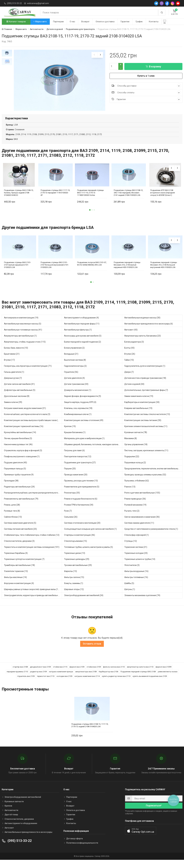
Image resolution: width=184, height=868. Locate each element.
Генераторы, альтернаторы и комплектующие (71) (28, 372)
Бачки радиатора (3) (134, 348)
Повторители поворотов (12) (78, 462)
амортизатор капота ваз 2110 (140, 673)
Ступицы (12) (131, 547)
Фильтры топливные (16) (136, 583)
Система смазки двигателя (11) (139, 529)
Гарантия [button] (146, 99)
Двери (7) (129, 378)
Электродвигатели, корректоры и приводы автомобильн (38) (33, 601)
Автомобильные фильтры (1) (78, 336)
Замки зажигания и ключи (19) (139, 402)
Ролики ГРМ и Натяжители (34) (79, 511)
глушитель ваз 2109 (26, 682)
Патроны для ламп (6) (74, 456)
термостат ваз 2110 (46, 682)
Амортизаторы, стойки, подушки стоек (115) (25, 348)
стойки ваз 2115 (60, 673)
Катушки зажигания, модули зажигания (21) (25, 414)
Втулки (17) (9, 366)
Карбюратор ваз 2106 (108, 677)
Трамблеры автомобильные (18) (19, 571)
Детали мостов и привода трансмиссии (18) (145, 384)
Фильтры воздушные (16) (136, 577)
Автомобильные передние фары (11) (82, 330)
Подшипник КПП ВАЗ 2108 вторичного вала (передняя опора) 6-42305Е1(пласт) (163, 199)
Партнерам (58, 22)
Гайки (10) (129, 366)
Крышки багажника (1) (75, 438)
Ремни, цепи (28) (12, 511)
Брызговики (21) (12, 360)
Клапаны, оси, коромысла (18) (78, 414)
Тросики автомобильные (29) (78, 571)
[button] (90, 216)
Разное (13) (130, 493)
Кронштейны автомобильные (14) (20, 438)
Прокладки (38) (11, 487)
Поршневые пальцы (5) (15, 474)
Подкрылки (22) (132, 462)
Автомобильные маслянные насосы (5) (23, 330)
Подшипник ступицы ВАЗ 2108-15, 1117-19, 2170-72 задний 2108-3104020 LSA (90, 731)
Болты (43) (129, 354)
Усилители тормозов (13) (16, 577)
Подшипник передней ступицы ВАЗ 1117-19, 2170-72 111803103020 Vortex (90, 199)
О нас (72, 22)
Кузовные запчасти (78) (136, 438)
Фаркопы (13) (70, 577)
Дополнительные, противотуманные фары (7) (146, 396)
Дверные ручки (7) (13, 384)
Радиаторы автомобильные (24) (19, 493)
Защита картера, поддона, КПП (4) (80, 408)
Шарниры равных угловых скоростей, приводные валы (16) (32, 595)
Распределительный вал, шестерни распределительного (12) (33, 499)
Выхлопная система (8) (75, 366)
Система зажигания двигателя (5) (20, 529)
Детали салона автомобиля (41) (19, 390)
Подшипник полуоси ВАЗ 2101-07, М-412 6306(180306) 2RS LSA (92, 269)
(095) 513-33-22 (14, 3)
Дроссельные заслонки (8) (17, 402)
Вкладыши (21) (71, 360)
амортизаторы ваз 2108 (86, 677)
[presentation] (94, 55)
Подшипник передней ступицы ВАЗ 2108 (138, 677)
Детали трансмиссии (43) (76, 390)
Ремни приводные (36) (135, 505)
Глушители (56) (71, 378)
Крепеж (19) (70, 432)
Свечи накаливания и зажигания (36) (142, 523)
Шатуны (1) (130, 595)
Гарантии (125, 22)
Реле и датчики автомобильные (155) (142, 499)
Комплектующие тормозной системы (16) (24, 432)
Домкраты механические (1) (78, 396)
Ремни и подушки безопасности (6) (81, 505)
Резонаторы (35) (72, 499)
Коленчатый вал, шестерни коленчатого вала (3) (27, 420)
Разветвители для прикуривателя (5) (82, 493)
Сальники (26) (71, 523)
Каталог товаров (16, 22)
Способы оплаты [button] (146, 92)
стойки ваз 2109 (94, 673)
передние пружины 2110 (17, 677)
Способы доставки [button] (146, 86)
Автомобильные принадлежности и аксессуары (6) (149, 330)
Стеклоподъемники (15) (76, 547)
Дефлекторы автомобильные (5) (20, 396)
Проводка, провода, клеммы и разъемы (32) (145, 480)
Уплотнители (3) (132, 571)
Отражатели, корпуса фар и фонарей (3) (23, 456)
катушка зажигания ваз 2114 (87, 682)
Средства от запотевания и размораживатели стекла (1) (151, 535)
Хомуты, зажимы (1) (74, 589)
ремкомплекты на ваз (168, 677)
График (139, 22)
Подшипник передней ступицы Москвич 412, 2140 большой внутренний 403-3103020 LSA (164, 271)
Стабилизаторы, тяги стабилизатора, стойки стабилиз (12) (32, 541)
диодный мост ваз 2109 (40, 673)
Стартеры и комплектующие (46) (80, 541)
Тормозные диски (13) (75, 559)
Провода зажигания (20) (76, 480)
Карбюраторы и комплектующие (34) (142, 408)
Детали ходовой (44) (134, 390)
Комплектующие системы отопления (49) (84, 426)
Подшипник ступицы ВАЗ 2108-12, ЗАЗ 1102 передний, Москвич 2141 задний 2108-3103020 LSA (128, 199)
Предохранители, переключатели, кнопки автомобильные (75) (153, 474)
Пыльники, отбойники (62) (137, 487)
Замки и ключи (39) (13, 408)
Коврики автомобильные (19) (138, 414)
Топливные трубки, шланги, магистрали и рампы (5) (88, 553)
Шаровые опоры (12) (74, 595)
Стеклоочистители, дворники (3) (19, 547)
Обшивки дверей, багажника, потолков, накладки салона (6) (93, 450)
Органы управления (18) (136, 450)
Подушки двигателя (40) (15, 468)
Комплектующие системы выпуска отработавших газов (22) (32, 426)
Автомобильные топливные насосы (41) (23, 336)
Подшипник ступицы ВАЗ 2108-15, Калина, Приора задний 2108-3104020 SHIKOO (19, 199)
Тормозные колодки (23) (136, 559)
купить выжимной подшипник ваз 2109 (150, 682)
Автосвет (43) (131, 336)
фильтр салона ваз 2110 (114, 673)
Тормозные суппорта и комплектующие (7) (24, 565)
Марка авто (40, 22)
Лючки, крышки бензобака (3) (18, 444)
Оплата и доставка (105, 22)
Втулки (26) (130, 360)
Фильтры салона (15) (74, 583)
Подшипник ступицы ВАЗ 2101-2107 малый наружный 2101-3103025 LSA (17, 271)
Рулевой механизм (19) (135, 511)
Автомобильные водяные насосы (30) (142, 324)
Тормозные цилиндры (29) (77, 565)
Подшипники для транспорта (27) (80, 468)
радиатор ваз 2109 (38, 677)
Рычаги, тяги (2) (132, 517)
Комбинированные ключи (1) (78, 420)
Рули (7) (68, 517)
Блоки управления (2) (74, 354)
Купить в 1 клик (146, 76)
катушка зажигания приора (61, 677)
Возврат (85, 22)
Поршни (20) (70, 474)
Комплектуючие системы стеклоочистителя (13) (147, 420)
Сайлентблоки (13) (13, 523)
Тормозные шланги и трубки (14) (140, 565)
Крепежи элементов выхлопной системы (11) (146, 432)
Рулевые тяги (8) (12, 517)
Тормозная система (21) (136, 553)
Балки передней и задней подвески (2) (83, 348)
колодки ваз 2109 (64, 682)
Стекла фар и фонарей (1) (137, 541)
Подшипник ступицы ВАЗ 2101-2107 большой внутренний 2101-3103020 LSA (55, 271)
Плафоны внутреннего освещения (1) (22, 462)
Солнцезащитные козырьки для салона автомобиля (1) (90, 535)
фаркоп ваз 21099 (163, 673)
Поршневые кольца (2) (135, 468)
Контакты (154, 22)
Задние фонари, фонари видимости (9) (83, 402)
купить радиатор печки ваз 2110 (116, 682)
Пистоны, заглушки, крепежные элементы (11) (146, 456)
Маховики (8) (131, 444)
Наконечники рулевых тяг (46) (18, 450)
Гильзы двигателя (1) (14, 378)
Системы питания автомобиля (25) (20, 535)
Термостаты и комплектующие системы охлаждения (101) (32, 553)
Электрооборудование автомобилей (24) (84, 601)
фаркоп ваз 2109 (77, 673)
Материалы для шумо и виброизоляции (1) (84, 444)
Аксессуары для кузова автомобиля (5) (83, 342)
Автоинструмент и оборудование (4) (81, 324)
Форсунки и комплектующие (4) (19, 589)
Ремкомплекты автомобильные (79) (21, 505)
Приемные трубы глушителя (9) (19, 480)
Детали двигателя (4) (74, 384)
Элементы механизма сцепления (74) (142, 601)
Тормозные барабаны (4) (16, 559)
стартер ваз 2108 (20, 673)
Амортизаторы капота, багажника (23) (143, 342)
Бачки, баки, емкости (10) (16, 354)
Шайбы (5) (129, 589)
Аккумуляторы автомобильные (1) (20, 342)
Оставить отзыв (92, 650)
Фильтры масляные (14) (15, 583)
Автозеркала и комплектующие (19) (21, 324)
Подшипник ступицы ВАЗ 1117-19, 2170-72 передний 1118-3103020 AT (55, 199)
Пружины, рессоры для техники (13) (81, 487)
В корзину (153, 66)
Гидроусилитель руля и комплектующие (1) (145, 372)
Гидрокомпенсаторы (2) (75, 372)
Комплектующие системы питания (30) (143, 426)
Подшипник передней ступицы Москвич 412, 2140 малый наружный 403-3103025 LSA (127, 271)
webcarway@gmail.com (38, 3)
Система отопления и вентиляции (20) (82, 529)
